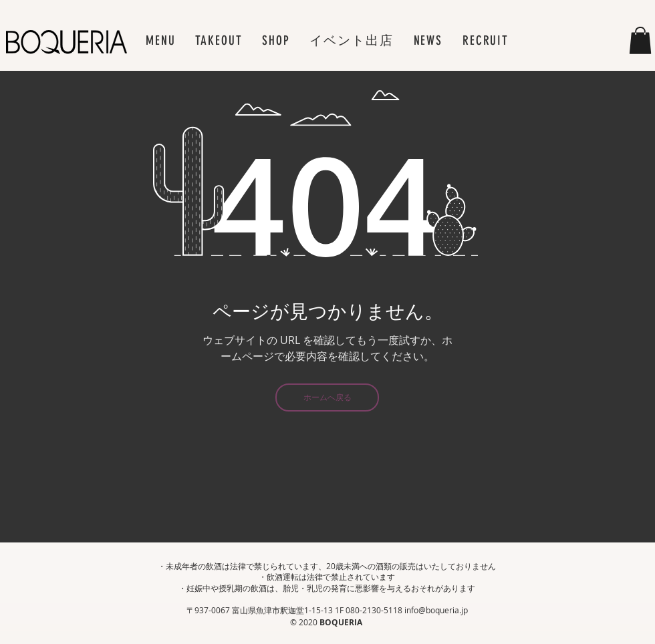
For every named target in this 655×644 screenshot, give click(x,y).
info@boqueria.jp (436, 610)
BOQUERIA (342, 622)
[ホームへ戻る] (327, 397)
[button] (160, 40)
